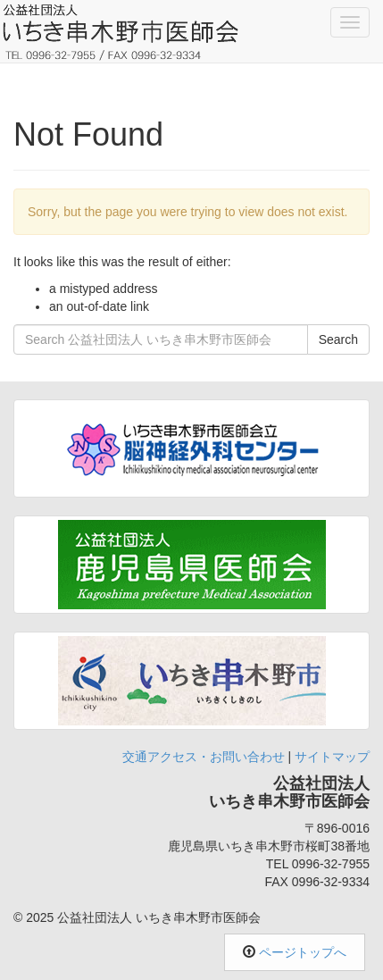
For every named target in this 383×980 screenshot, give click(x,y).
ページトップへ (303, 952)
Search (338, 339)
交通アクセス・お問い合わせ (204, 757)
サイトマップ (332, 757)
